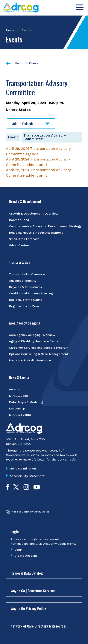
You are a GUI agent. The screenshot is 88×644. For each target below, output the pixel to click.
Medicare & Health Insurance (30, 360)
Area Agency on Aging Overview (32, 335)
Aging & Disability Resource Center (34, 341)
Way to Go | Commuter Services (33, 591)
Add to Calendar (31, 124)
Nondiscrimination (23, 468)
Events (26, 30)
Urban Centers (19, 245)
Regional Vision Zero (24, 306)
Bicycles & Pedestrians (25, 287)
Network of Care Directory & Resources (39, 626)
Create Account (26, 556)
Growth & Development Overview (34, 214)
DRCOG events (20, 415)
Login (18, 550)
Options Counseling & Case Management (39, 354)
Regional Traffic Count (25, 300)
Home (10, 30)
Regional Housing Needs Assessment (36, 233)
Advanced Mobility (23, 281)
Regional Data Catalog (27, 573)
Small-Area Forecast (24, 239)
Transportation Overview (27, 274)
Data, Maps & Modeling (26, 402)
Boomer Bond (19, 220)
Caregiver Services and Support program (39, 348)
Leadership (17, 408)
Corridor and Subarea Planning (31, 293)
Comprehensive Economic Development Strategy (45, 226)
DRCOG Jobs (18, 396)
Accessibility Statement (27, 476)
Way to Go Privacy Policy (28, 608)
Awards (14, 389)
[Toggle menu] (80, 7)
